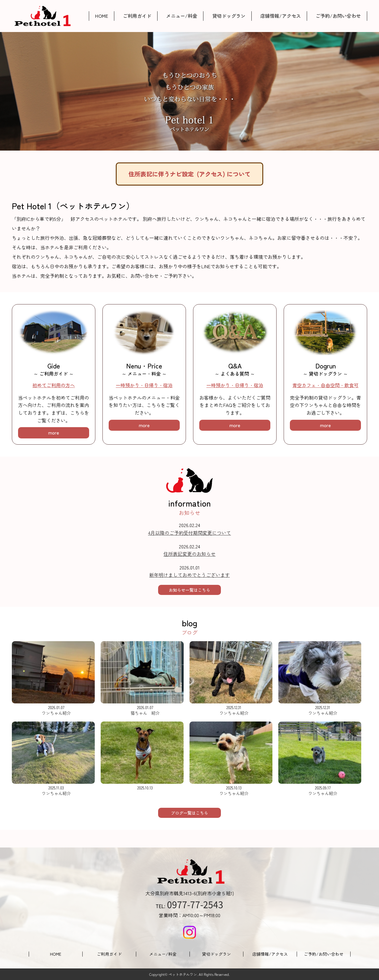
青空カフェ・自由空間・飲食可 (325, 385)
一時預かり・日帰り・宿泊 (144, 385)
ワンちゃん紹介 (56, 713)
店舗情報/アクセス (281, 16)
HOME (102, 16)
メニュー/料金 (182, 16)
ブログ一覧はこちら (189, 813)
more (54, 432)
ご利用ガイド (137, 16)
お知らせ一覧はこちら (189, 590)
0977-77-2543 (195, 904)
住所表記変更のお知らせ (189, 554)
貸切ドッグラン (229, 16)
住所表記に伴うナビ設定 (189, 174)
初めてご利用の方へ (54, 385)
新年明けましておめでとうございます (189, 575)
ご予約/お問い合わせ (338, 16)
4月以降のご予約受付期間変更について (189, 533)
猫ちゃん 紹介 (145, 713)
